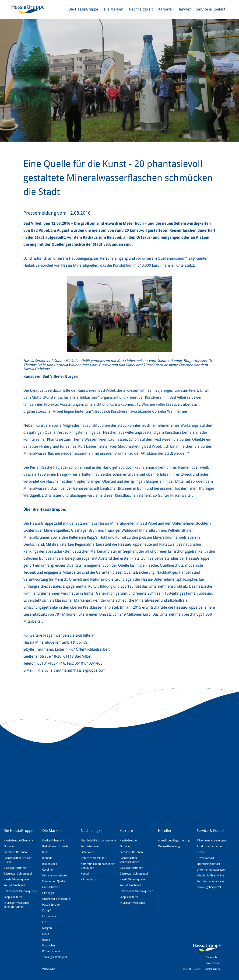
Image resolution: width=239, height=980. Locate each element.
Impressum (213, 963)
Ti (43, 963)
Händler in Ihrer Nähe (210, 875)
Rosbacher (49, 945)
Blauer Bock (50, 864)
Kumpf (46, 910)
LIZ (44, 922)
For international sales (210, 881)
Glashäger (48, 893)
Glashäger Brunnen (15, 868)
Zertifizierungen (90, 846)
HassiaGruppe (128, 840)
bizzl (45, 852)
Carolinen (48, 870)
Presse (201, 852)
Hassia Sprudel (51, 905)
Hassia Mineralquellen (17, 879)
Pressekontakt (205, 858)
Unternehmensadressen (211, 870)
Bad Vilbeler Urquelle (55, 846)
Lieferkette (87, 852)
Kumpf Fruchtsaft (14, 885)
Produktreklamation (209, 846)
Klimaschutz (88, 879)
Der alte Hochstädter (55, 875)
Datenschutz (213, 957)
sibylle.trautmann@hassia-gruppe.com (74, 670)
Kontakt (86, 874)
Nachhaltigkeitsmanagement (98, 840)
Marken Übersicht (53, 840)
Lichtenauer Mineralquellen (20, 891)
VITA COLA (49, 969)
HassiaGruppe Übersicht (18, 840)
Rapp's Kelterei (13, 897)
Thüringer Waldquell (55, 957)
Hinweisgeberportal (209, 887)
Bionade (9, 846)
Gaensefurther (51, 887)
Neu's (46, 934)
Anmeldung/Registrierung (174, 840)
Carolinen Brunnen (15, 852)
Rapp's (46, 940)
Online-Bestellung (169, 846)
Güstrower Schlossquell (18, 874)
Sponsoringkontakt (208, 864)
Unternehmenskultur (94, 858)
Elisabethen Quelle (54, 881)
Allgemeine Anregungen (211, 840)
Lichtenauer (50, 916)
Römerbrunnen (52, 951)
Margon (47, 928)
